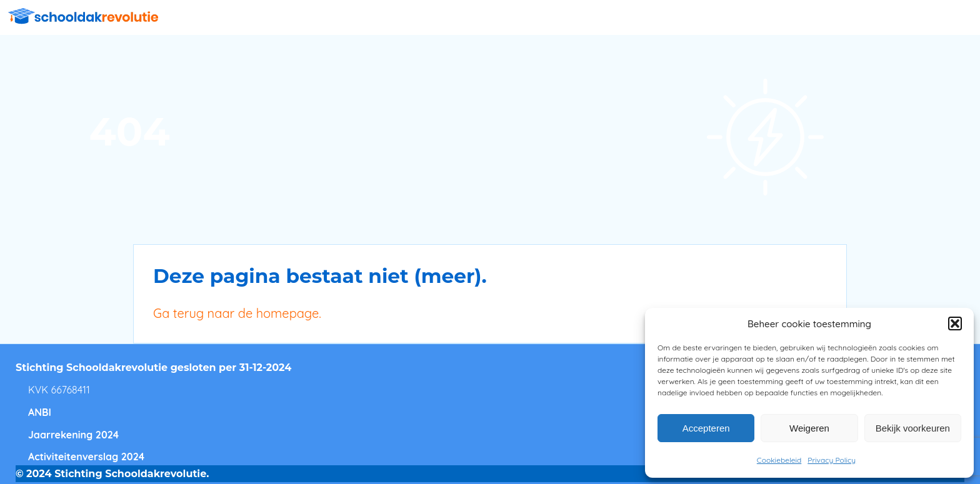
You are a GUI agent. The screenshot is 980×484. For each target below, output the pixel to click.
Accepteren (706, 428)
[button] (955, 323)
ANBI (40, 412)
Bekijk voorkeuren (913, 428)
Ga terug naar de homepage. (237, 313)
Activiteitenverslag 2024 (86, 457)
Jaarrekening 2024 (73, 435)
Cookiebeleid (779, 460)
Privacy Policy (832, 460)
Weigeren (809, 428)
